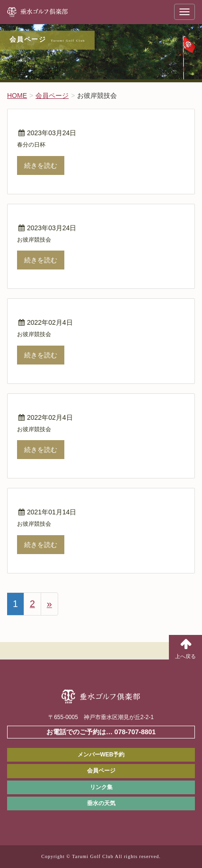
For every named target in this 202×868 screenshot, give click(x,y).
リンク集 (101, 787)
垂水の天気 (101, 803)
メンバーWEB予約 (101, 755)
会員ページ (101, 771)
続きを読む (41, 165)
